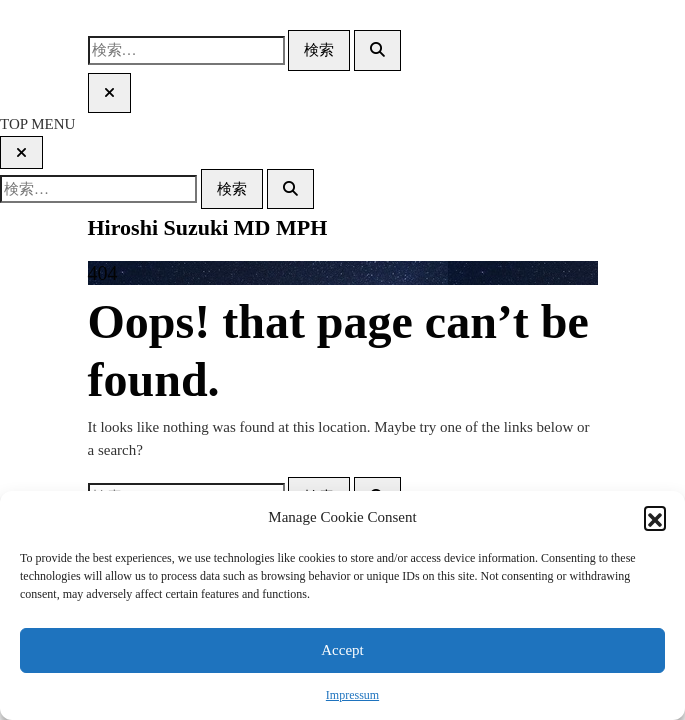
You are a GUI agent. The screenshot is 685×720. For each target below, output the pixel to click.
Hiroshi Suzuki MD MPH (208, 227)
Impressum (352, 695)
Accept (342, 650)
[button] (655, 517)
